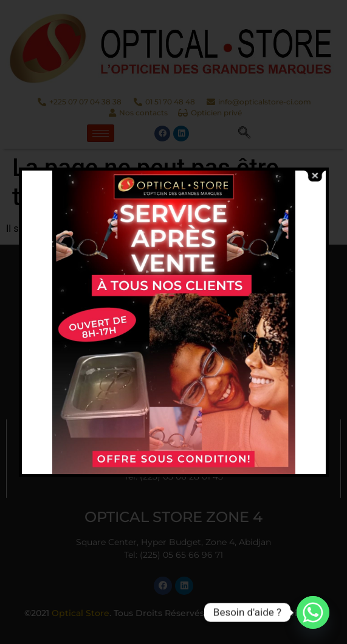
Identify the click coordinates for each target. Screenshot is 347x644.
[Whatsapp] (313, 612)
